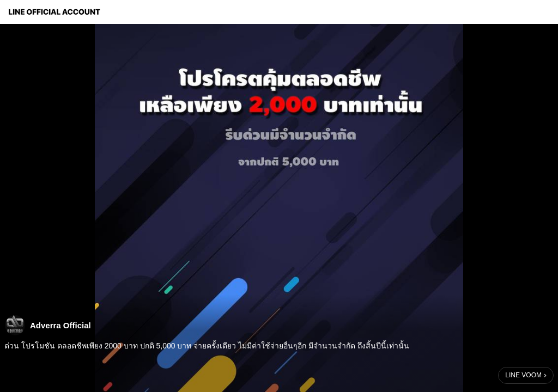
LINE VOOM (523, 375)
